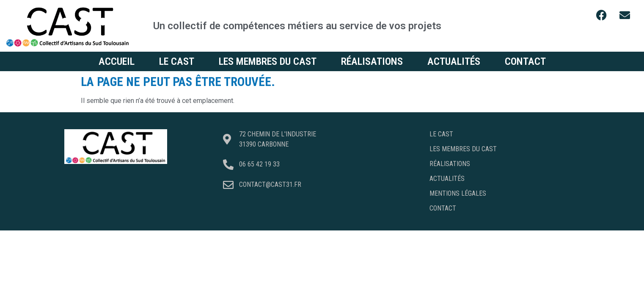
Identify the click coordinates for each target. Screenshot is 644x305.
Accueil (117, 61)
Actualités (454, 61)
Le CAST (177, 61)
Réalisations (372, 61)
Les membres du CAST (268, 61)
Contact (525, 61)
